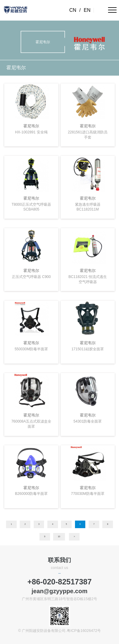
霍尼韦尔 (16, 68)
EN (87, 10)
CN (73, 10)
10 (59, 536)
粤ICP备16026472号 (84, 631)
